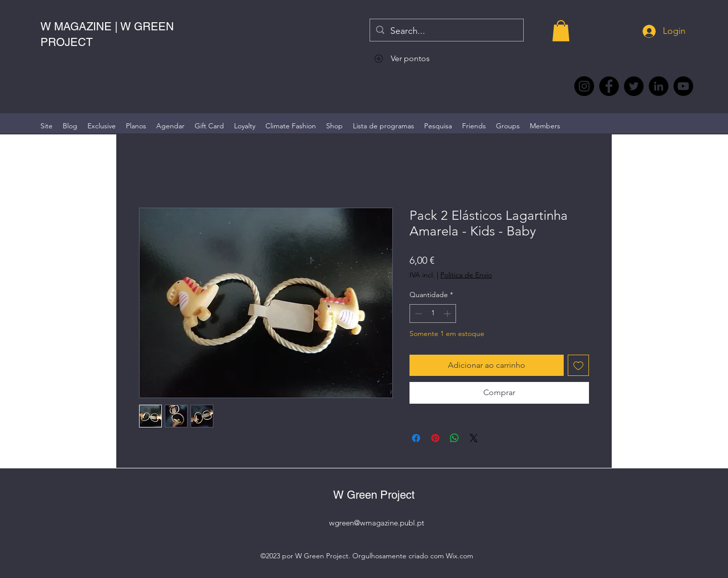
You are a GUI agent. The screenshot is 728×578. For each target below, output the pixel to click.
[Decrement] (417, 314)
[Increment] (448, 314)
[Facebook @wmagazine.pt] (609, 86)
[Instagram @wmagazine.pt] (584, 86)
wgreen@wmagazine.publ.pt (377, 523)
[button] (561, 31)
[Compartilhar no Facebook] (416, 438)
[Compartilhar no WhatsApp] (454, 438)
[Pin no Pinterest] (435, 438)
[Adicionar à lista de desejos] (578, 365)
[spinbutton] (433, 314)
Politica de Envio (466, 275)
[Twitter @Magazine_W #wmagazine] (634, 86)
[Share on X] (474, 438)
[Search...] (446, 31)
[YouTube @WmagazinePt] (683, 86)
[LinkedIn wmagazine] (658, 86)
